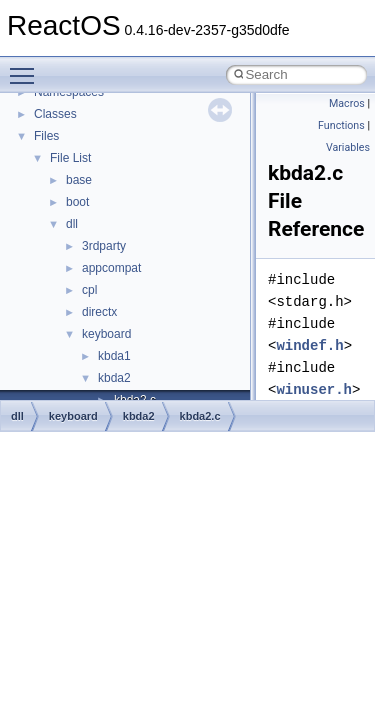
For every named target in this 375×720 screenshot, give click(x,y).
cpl (89, 290)
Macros (347, 103)
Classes (55, 114)
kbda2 (114, 378)
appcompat (111, 268)
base (79, 180)
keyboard (106, 334)
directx (99, 312)
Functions (341, 125)
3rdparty (104, 246)
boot (77, 202)
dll (72, 224)
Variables (348, 147)
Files (46, 136)
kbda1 (114, 356)
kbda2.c (200, 416)
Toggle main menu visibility (27, 67)
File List (70, 158)
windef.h (309, 345)
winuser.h (314, 389)
